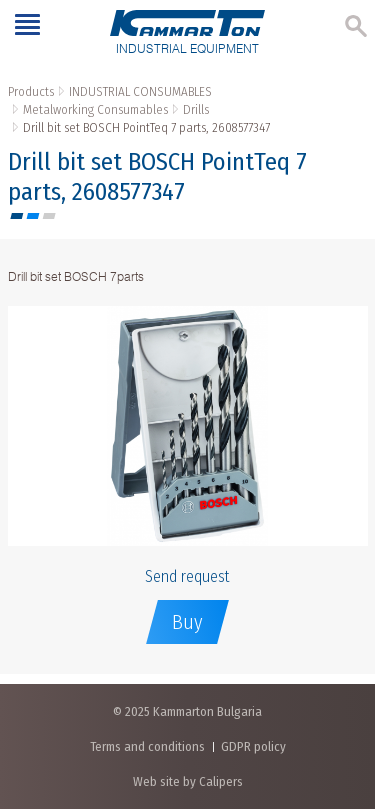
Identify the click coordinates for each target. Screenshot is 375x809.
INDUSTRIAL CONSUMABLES (140, 91)
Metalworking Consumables (95, 109)
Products (31, 91)
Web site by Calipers (188, 781)
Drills (196, 109)
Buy (187, 622)
